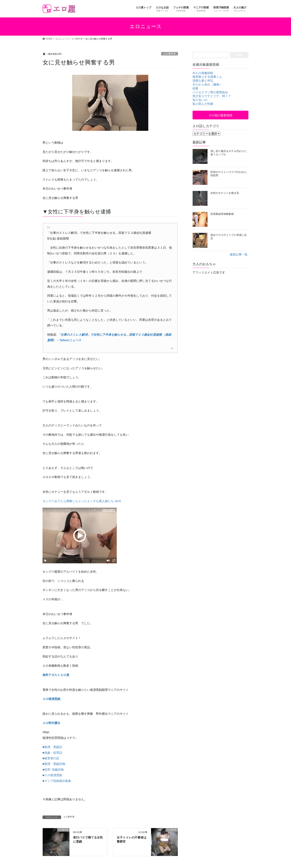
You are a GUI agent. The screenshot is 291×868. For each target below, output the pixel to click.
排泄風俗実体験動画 (222, 214)
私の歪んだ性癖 (203, 104)
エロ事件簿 (170, 54)
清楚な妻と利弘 (203, 81)
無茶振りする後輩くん (207, 77)
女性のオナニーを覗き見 (225, 193)
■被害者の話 (51, 758)
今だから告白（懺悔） (207, 85)
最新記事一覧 (239, 254)
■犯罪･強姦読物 (53, 770)
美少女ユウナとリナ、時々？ (212, 96)
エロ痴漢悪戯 (51, 699)
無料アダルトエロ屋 (56, 675)
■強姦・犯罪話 (52, 753)
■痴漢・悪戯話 (52, 747)
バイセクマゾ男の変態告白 (210, 92)
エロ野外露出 (51, 723)
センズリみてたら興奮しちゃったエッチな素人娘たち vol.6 (82, 501)
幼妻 (195, 88)
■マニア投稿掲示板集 (57, 781)
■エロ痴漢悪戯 (52, 775)
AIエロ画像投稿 (203, 73)
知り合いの (200, 100)
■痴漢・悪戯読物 (54, 764)
